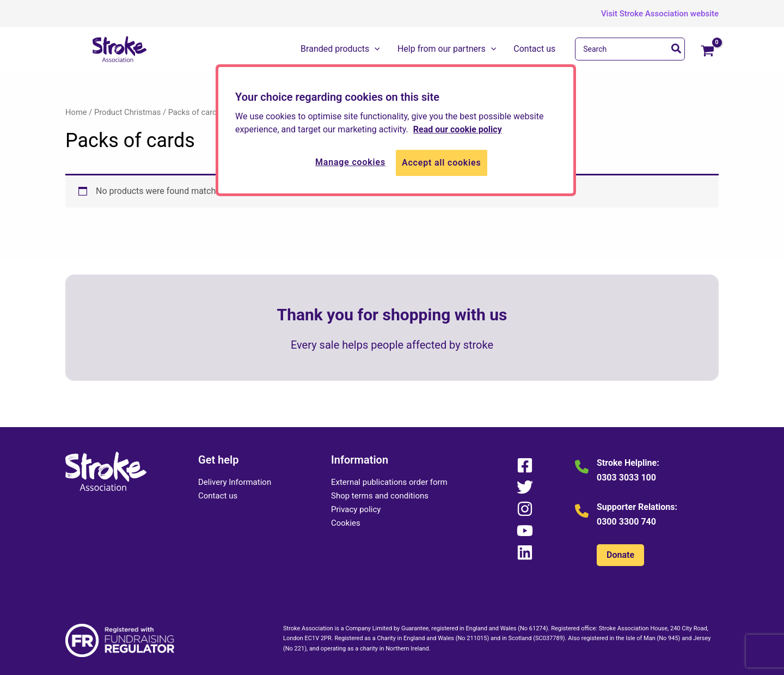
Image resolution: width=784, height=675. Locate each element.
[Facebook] (525, 465)
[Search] (677, 49)
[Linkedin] (525, 552)
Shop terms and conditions (380, 496)
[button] (652, 14)
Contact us (218, 496)
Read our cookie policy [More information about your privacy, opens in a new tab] (458, 129)
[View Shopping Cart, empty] (707, 52)
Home (76, 112)
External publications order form (389, 482)
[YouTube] (525, 531)
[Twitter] (525, 487)
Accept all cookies (442, 163)
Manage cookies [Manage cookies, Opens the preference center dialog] (350, 162)
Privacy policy (356, 509)
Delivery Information (235, 482)
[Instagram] (525, 509)
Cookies (346, 523)
